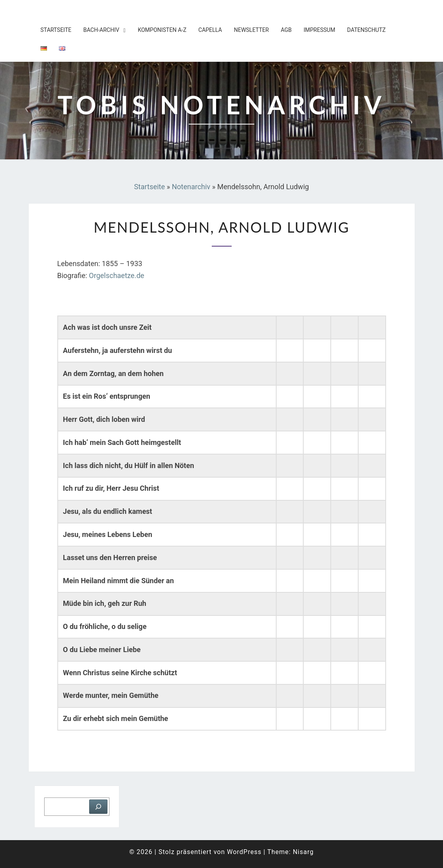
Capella (210, 30)
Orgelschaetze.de (116, 275)
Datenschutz (366, 30)
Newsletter (252, 30)
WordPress (244, 852)
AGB (286, 30)
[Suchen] (98, 807)
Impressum (319, 30)
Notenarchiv (191, 187)
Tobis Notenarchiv (80, 10)
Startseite (56, 30)
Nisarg (303, 852)
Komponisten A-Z (162, 30)
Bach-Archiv (101, 30)
